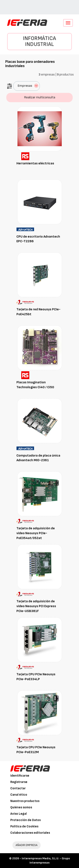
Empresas (28, 86)
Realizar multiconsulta (40, 97)
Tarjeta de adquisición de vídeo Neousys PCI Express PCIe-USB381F (36, 606)
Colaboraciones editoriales (30, 833)
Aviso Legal (19, 814)
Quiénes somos (21, 807)
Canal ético (19, 795)
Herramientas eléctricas (35, 163)
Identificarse (20, 776)
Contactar (18, 788)
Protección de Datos (25, 820)
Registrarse (19, 782)
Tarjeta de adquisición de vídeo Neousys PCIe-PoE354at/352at (36, 533)
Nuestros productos (25, 801)
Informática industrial (39, 41)
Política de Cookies (24, 826)
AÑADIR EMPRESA (27, 845)
